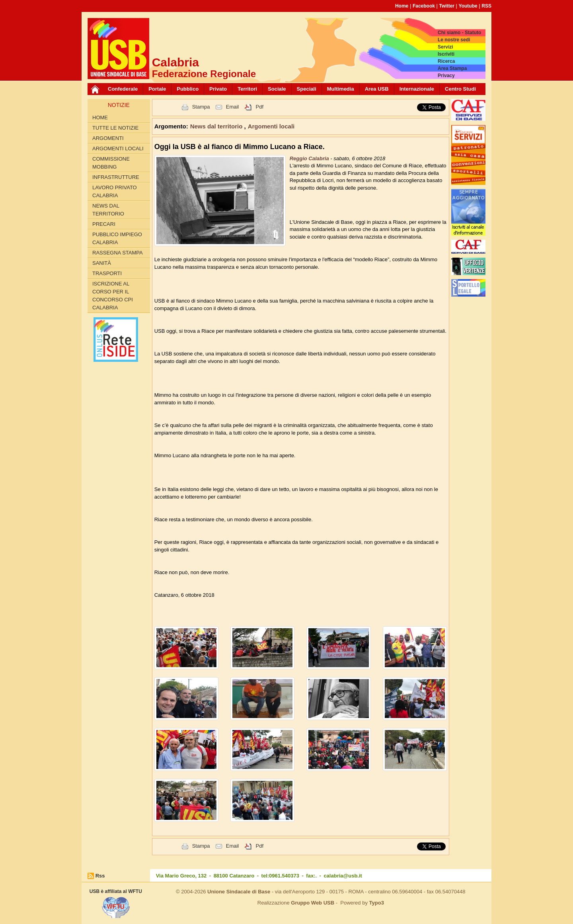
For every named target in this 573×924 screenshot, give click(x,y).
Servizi (445, 47)
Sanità (102, 263)
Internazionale (417, 89)
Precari (104, 224)
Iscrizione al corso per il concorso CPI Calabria (113, 296)
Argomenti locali (118, 148)
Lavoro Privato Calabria (115, 191)
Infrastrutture (116, 177)
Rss (100, 876)
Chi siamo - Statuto (459, 33)
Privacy (446, 76)
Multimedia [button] (341, 89)
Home (402, 6)
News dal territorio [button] (217, 126)
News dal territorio (108, 210)
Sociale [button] (277, 89)
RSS (486, 6)
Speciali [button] (307, 89)
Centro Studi (460, 89)
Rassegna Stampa (118, 253)
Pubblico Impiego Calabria (117, 238)
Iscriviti (446, 54)
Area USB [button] (377, 89)
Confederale (123, 89)
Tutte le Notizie (115, 128)
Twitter (447, 6)
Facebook (424, 6)
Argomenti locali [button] (271, 126)
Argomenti (108, 138)
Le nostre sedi (454, 40)
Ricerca (446, 61)
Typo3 (377, 903)
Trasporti (107, 273)
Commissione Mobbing (111, 163)
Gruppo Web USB (313, 903)
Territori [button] (247, 89)
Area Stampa (452, 68)
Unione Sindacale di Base (239, 892)
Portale (157, 89)
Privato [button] (218, 89)
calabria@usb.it (343, 876)
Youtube (468, 6)
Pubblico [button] (188, 89)
